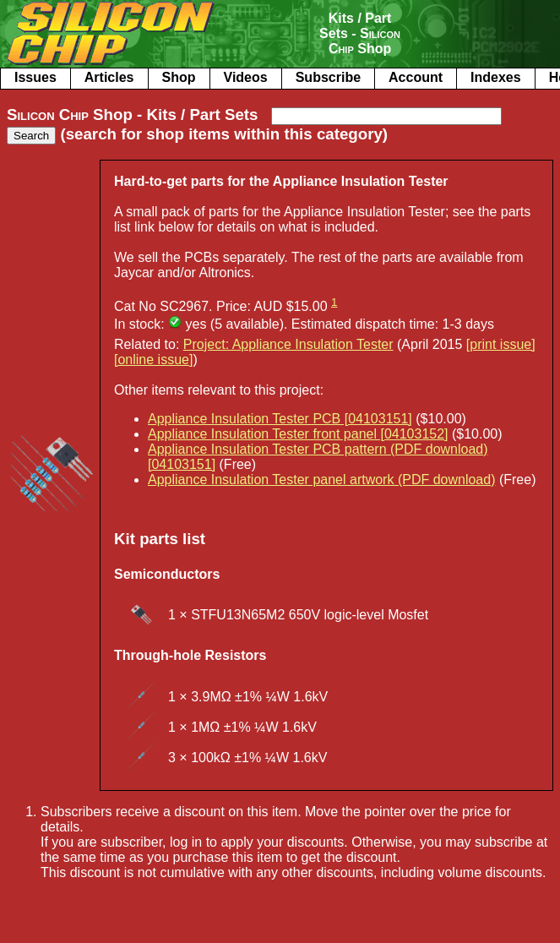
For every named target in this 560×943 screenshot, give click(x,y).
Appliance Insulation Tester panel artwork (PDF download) (321, 480)
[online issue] (153, 360)
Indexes (496, 77)
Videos (246, 77)
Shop (179, 77)
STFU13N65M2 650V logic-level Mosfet (310, 615)
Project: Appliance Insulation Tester (288, 344)
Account (416, 77)
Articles (109, 77)
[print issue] (501, 344)
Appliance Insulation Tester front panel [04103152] (298, 434)
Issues (35, 77)
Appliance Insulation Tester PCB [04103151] (280, 419)
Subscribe (328, 77)
